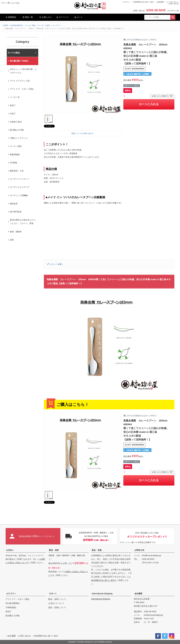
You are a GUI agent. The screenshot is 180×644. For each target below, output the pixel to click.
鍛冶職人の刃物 (17, 130)
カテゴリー (11, 594)
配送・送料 (54, 550)
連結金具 (14, 204)
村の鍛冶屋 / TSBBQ (19, 61)
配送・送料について (57, 599)
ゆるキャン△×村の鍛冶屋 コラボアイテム (23, 71)
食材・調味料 (16, 232)
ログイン (127, 2)
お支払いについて (56, 603)
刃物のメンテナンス (19, 138)
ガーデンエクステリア (20, 187)
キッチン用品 (30, 25)
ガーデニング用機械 (19, 195)
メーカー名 (15, 97)
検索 (173, 17)
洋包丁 (13, 114)
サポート (53, 594)
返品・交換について (57, 607)
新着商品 (11, 17)
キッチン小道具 (44, 25)
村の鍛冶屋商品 (13, 603)
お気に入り (46, 17)
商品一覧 (28, 17)
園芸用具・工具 (17, 171)
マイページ (62, 17)
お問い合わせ (174, 4)
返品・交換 (97, 550)
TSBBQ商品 (11, 607)
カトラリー (57, 25)
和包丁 (13, 105)
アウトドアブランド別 (20, 81)
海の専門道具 (16, 212)
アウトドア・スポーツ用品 (22, 89)
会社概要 (138, 594)
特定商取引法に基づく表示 (144, 2)
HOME (5, 25)
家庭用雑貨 (15, 154)
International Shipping (102, 594)
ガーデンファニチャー (20, 179)
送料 (12, 240)
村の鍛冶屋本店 (17, 25)
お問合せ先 (139, 550)
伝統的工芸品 (16, 122)
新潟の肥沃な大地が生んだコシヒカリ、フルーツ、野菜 (23, 222)
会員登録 (160, 2)
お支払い (10, 550)
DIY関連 (13, 163)
